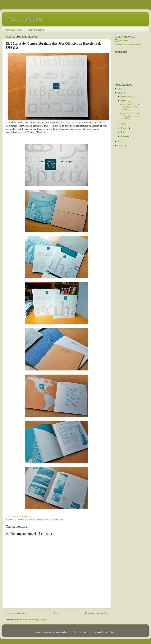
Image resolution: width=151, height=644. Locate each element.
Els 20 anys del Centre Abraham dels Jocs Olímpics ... (130, 107)
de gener (124, 136)
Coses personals (36, 30)
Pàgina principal (14, 30)
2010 (120, 146)
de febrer (125, 132)
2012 (120, 93)
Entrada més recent (17, 613)
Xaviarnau (84, 632)
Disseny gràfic (57, 519)
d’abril (124, 124)
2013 (120, 89)
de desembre (126, 97)
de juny (124, 101)
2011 (120, 141)
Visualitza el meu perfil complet (128, 45)
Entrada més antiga (96, 613)
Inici (57, 613)
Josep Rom (123, 40)
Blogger (112, 632)
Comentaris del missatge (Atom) (32, 620)
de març (124, 128)
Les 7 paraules (25, 19)
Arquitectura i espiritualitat (38, 519)
